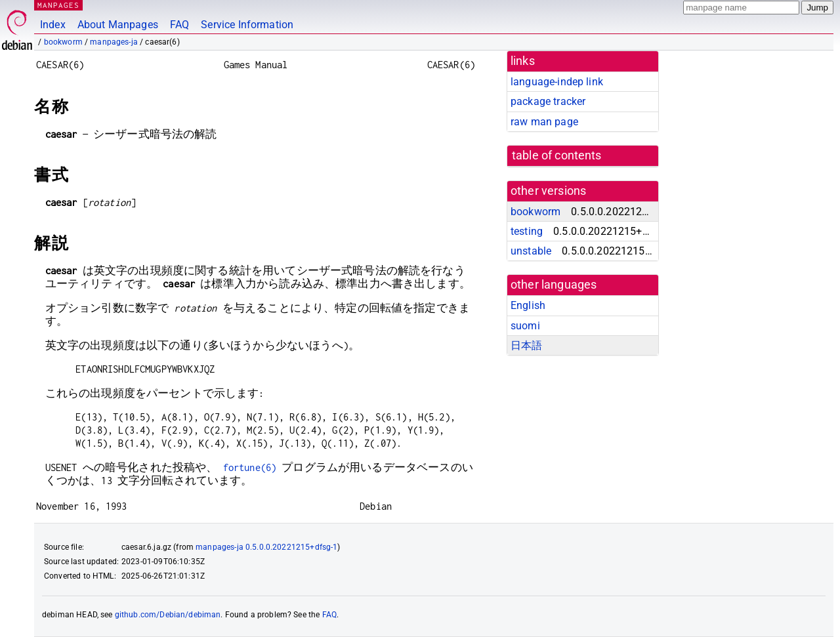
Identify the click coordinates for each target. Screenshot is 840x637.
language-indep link (557, 82)
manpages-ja (114, 42)
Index (53, 25)
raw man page (544, 122)
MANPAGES (58, 5)
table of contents (557, 155)
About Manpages (118, 25)
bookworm (63, 42)
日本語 (526, 345)
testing (527, 231)
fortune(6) (250, 467)
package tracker (548, 101)
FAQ (179, 25)
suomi (525, 326)
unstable (531, 251)
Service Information (247, 25)
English (528, 305)
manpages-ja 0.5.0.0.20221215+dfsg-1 (266, 547)
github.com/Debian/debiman (168, 615)
